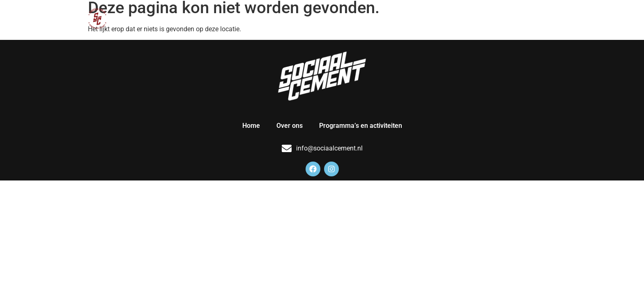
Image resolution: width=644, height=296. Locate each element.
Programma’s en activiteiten (491, 18)
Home (375, 18)
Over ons (413, 18)
